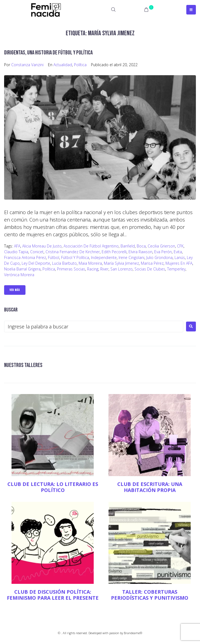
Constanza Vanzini (27, 65)
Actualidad (63, 65)
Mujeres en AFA (179, 263)
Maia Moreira (90, 263)
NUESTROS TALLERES (23, 365)
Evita (178, 252)
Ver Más (15, 290)
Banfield (128, 246)
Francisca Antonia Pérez (25, 257)
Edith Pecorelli (114, 252)
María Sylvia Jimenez (121, 263)
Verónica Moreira (19, 275)
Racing (93, 269)
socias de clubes (150, 269)
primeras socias (71, 269)
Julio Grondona (159, 257)
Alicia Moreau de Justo (42, 246)
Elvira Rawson (140, 252)
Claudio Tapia (16, 252)
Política (80, 65)
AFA (17, 246)
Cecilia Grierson (161, 246)
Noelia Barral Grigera (22, 269)
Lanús (180, 257)
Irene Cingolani (132, 257)
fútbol (54, 257)
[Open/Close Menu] (191, 10)
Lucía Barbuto (64, 263)
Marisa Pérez (152, 263)
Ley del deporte (36, 263)
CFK (180, 246)
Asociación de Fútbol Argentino (91, 246)
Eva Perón (163, 252)
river (104, 269)
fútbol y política (75, 257)
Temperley (176, 269)
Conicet (37, 252)
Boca (141, 246)
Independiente (104, 257)
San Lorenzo (122, 269)
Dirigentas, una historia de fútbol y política (48, 53)
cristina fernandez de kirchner (73, 252)
